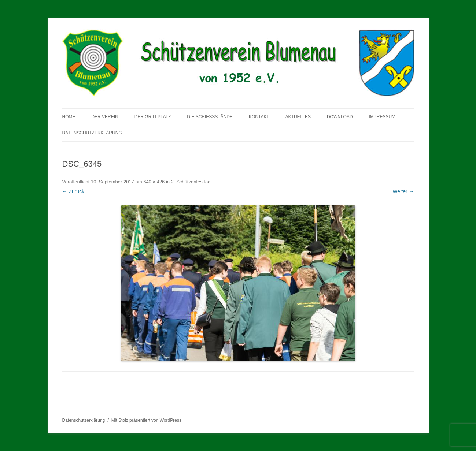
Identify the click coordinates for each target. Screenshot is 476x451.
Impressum (382, 117)
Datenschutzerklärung (92, 133)
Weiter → (403, 191)
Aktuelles (298, 117)
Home (69, 117)
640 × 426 (154, 182)
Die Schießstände (210, 117)
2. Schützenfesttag (191, 182)
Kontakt (259, 117)
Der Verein (105, 117)
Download (340, 117)
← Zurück (73, 191)
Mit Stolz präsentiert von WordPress (146, 420)
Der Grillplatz (153, 117)
